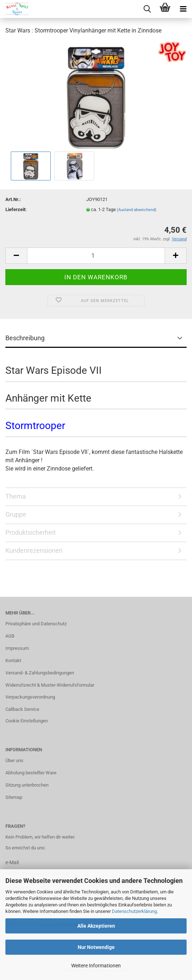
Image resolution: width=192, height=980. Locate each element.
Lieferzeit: (16, 209)
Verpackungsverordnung (30, 697)
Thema (16, 496)
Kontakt (13, 660)
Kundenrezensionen (34, 550)
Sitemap (14, 797)
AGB (10, 636)
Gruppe (16, 514)
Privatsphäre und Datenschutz (36, 624)
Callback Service (22, 709)
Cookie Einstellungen (27, 721)
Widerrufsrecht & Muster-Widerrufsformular (50, 685)
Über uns (14, 760)
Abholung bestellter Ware (31, 773)
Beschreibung (25, 338)
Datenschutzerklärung (134, 911)
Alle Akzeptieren (96, 926)
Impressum (17, 648)
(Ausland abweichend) (137, 210)
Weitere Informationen (96, 966)
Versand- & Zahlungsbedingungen (40, 673)
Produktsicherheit (31, 532)
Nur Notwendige (96, 947)
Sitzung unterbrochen (27, 785)
